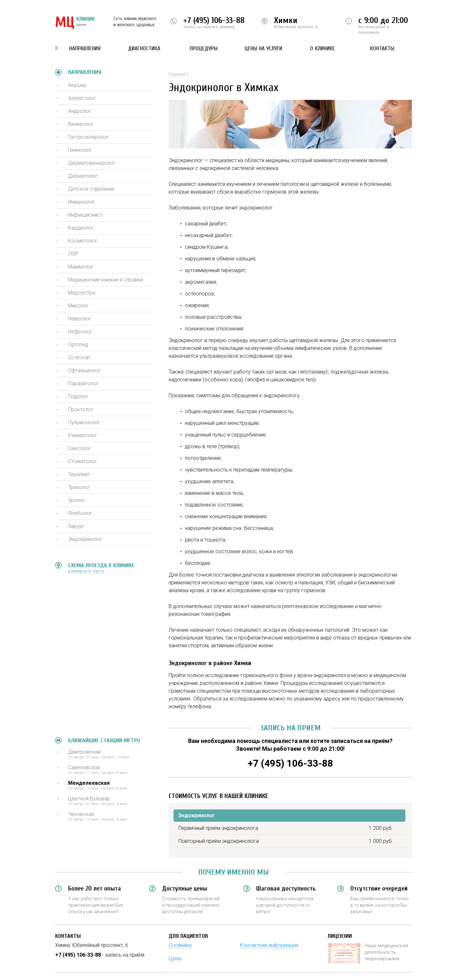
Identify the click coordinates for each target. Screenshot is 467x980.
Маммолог (81, 267)
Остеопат (79, 358)
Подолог (78, 396)
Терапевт (79, 474)
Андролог (80, 111)
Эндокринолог (85, 539)
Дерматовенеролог (92, 163)
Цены (175, 958)
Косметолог (83, 241)
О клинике (323, 48)
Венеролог (81, 124)
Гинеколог (80, 150)
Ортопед (78, 345)
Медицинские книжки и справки (106, 280)
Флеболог (80, 513)
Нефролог (80, 332)
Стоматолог (83, 461)
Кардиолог (81, 228)
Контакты (382, 48)
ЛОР (73, 254)
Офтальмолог (84, 370)
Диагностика (144, 48)
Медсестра (82, 293)
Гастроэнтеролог (89, 137)
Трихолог (79, 487)
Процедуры (204, 48)
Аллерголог (82, 98)
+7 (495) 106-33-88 (214, 20)
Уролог (77, 500)
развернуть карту (86, 571)
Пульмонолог (84, 422)
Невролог (80, 319)
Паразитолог (84, 383)
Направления (85, 48)
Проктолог (81, 409)
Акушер (77, 85)
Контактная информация (269, 945)
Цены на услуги (263, 48)
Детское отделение (91, 189)
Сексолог (80, 448)
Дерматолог (83, 176)
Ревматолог (83, 435)
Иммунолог (82, 202)
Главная (177, 74)
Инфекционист (85, 215)
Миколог (78, 306)
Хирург (76, 526)
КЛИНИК (75, 23)
